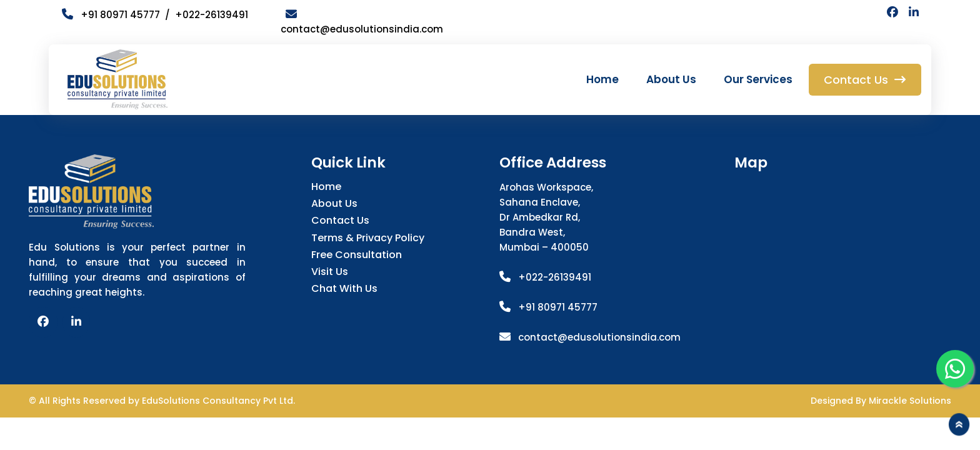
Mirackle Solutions (910, 401)
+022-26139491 (212, 15)
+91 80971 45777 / (118, 15)
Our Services (758, 79)
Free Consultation (357, 255)
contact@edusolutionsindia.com (599, 337)
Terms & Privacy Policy (368, 238)
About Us (671, 79)
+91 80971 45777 (558, 307)
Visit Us (330, 272)
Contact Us (340, 220)
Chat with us (344, 288)
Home (602, 79)
